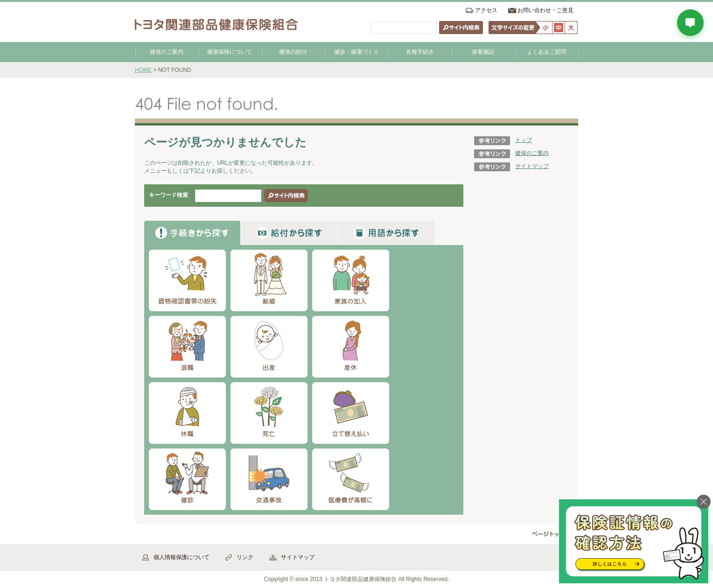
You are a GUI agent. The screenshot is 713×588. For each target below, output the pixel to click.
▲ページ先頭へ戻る (552, 534)
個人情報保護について (182, 557)
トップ (524, 140)
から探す (192, 233)
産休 (351, 347)
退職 (187, 347)
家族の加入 (351, 280)
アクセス (486, 10)
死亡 (269, 413)
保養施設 (483, 52)
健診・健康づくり (356, 52)
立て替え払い (351, 413)
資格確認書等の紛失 (187, 280)
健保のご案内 (167, 52)
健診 (187, 479)
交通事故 (269, 479)
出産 (269, 347)
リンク (245, 557)
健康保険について (230, 52)
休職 (187, 413)
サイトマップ (532, 166)
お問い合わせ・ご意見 (545, 10)
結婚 (269, 280)
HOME (143, 70)
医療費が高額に (351, 479)
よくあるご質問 (546, 52)
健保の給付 (293, 52)
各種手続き (420, 52)
